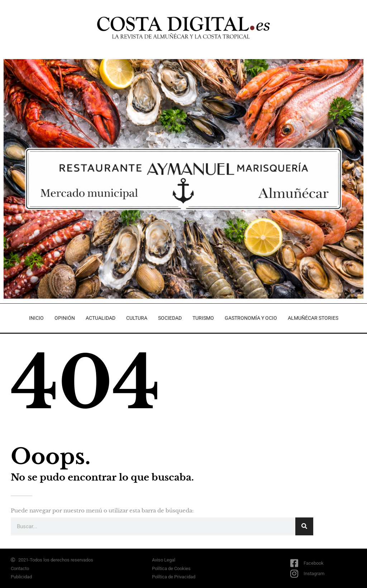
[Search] (304, 526)
